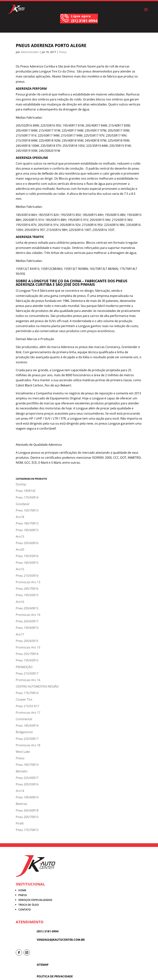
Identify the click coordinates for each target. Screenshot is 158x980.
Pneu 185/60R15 (27, 530)
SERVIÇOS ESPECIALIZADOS (35, 900)
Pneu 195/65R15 (27, 660)
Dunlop (21, 484)
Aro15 (20, 569)
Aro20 (20, 549)
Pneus (63, 52)
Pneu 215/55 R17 (27, 706)
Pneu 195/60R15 (27, 628)
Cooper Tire (24, 699)
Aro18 (20, 517)
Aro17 (20, 634)
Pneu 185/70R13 (27, 523)
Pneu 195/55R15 (27, 595)
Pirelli (20, 823)
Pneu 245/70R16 (27, 589)
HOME (22, 890)
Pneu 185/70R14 (27, 765)
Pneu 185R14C (26, 491)
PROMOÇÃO (24, 667)
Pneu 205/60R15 (27, 608)
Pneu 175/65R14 (27, 497)
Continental (24, 719)
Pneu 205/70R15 (27, 817)
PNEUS (23, 895)
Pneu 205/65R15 (27, 641)
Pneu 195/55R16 (27, 556)
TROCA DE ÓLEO (29, 905)
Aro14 (20, 791)
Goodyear (23, 504)
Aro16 (20, 602)
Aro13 (20, 537)
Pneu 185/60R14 (27, 797)
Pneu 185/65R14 (27, 726)
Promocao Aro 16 (28, 680)
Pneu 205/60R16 (27, 543)
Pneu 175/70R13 (27, 830)
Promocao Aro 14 (28, 615)
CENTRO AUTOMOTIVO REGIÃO (37, 686)
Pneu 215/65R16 (27, 576)
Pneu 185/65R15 (27, 563)
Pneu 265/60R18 (27, 810)
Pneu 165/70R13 (27, 510)
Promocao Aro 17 (28, 713)
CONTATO (25, 909)
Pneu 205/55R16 (27, 784)
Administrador (30, 52)
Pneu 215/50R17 (27, 673)
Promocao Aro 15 (28, 647)
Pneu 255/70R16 (27, 654)
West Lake (23, 752)
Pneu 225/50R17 (27, 739)
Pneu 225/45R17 (27, 778)
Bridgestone (24, 732)
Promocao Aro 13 (28, 582)
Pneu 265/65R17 (27, 621)
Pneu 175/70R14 (27, 693)
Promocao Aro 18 (28, 745)
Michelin (22, 771)
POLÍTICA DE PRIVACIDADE (55, 976)
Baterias (22, 804)
